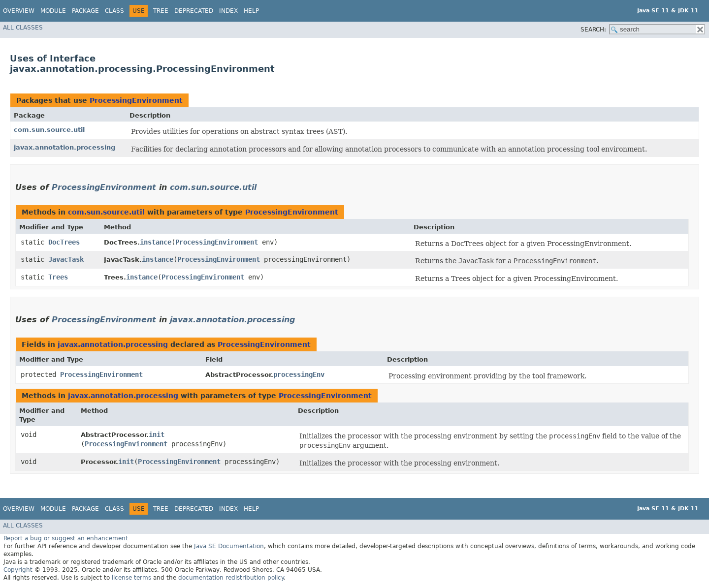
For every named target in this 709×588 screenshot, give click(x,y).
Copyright (18, 570)
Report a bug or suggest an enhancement (66, 538)
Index (228, 11)
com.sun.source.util (49, 130)
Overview (19, 11)
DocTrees (64, 242)
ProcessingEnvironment (136, 100)
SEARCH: (593, 30)
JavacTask (66, 259)
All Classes (23, 28)
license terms (131, 578)
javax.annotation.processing (64, 147)
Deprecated (194, 11)
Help (251, 11)
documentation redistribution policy (231, 578)
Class (114, 11)
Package (85, 11)
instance (156, 242)
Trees (58, 277)
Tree (161, 11)
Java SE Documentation (229, 546)
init (157, 434)
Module (53, 11)
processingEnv (299, 374)
